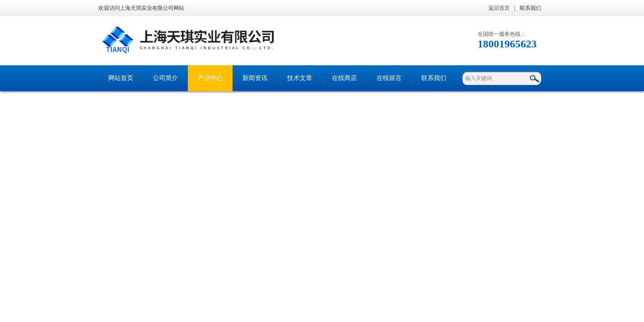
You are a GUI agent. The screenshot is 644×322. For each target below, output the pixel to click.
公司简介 (165, 78)
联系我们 (530, 8)
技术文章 (300, 78)
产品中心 (210, 78)
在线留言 (389, 78)
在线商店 (344, 78)
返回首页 (499, 8)
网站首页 (121, 78)
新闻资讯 (255, 78)
